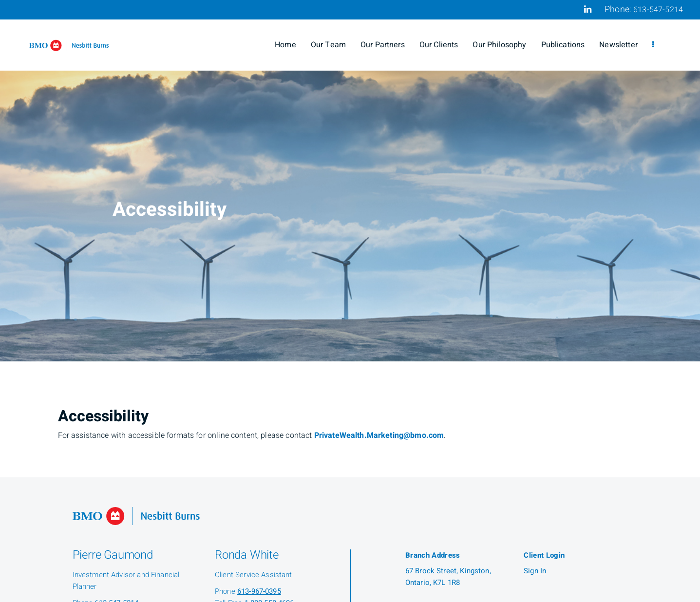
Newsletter (618, 45)
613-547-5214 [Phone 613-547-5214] (658, 10)
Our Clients (439, 45)
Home (285, 45)
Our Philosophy (499, 45)
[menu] (653, 45)
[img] (350, 181)
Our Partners (383, 45)
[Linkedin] (588, 9)
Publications (563, 45)
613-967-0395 (259, 591)
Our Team (328, 45)
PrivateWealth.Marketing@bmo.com (379, 435)
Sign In (535, 571)
